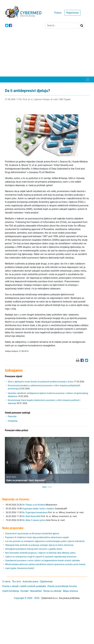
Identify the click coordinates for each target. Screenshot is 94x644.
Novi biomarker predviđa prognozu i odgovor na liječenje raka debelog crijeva (40, 553)
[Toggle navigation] (88, 79)
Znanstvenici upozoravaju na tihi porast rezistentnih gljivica (32, 534)
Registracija (73, 13)
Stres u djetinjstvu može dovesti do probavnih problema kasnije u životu (41, 382)
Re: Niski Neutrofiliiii (32, 516)
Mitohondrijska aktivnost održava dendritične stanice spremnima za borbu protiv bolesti (45, 564)
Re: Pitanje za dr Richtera (34, 505)
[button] (7, 462)
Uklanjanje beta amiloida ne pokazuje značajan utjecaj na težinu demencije (39, 545)
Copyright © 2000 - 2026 (27, 598)
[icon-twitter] (7, 25)
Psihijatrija (13, 421)
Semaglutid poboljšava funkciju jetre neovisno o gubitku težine (34, 549)
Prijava (58, 13)
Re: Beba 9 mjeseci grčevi (34, 520)
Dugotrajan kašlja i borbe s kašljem (38, 509)
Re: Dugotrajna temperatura (35, 512)
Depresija (12, 416)
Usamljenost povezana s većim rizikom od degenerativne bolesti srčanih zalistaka (42, 560)
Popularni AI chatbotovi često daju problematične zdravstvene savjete (37, 537)
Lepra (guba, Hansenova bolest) (20, 568)
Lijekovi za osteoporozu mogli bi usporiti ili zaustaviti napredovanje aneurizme (41, 557)
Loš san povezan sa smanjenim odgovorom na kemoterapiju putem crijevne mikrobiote (45, 541)
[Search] (62, 26)
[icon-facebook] (10, 25)
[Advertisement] (47, 54)
